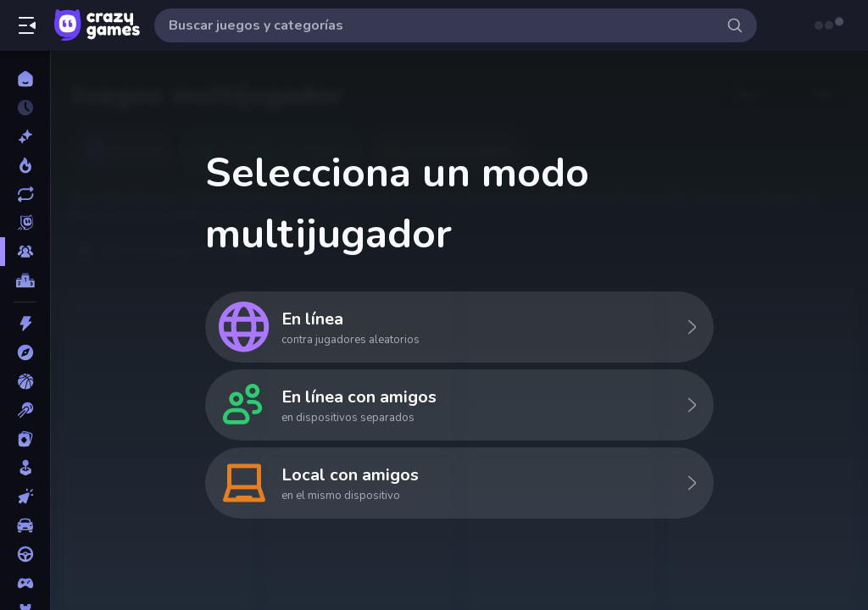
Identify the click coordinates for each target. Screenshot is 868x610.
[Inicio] (25, 79)
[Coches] (25, 525)
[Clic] (25, 496)
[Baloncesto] (25, 381)
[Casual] (25, 468)
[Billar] (25, 410)
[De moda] (25, 165)
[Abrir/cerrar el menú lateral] (27, 25)
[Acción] (25, 324)
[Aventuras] (25, 352)
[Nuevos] (25, 136)
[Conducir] (25, 554)
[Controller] (25, 583)
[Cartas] (25, 439)
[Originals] (25, 223)
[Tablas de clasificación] (25, 280)
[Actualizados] (25, 194)
